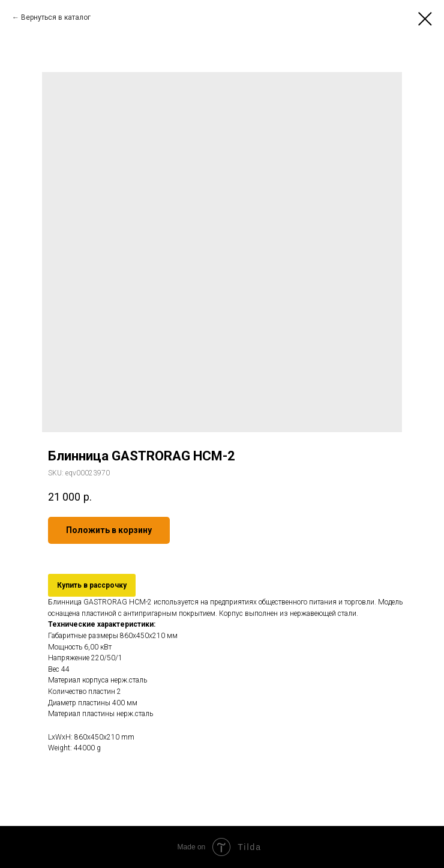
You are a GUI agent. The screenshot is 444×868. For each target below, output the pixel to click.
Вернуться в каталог (56, 17)
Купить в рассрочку (92, 585)
